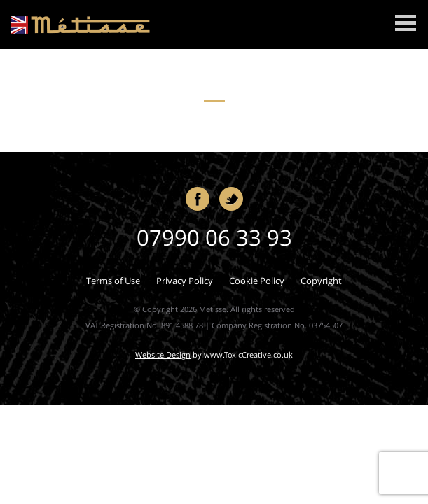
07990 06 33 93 (214, 237)
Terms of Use (113, 281)
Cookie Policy (257, 281)
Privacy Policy (185, 281)
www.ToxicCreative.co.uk (248, 355)
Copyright (321, 281)
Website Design (163, 355)
